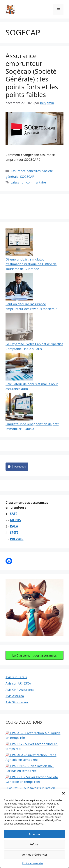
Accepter (34, 834)
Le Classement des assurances (35, 655)
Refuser (34, 844)
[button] (63, 793)
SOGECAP (27, 177)
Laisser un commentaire (28, 182)
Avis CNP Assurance (20, 690)
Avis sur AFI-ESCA (18, 683)
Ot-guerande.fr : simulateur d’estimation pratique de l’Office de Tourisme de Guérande (31, 264)
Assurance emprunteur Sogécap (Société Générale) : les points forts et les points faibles (32, 75)
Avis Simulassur (17, 702)
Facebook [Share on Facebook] (17, 467)
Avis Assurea (15, 696)
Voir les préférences (34, 854)
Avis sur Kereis (16, 677)
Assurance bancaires (26, 171)
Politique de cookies (33, 863)
